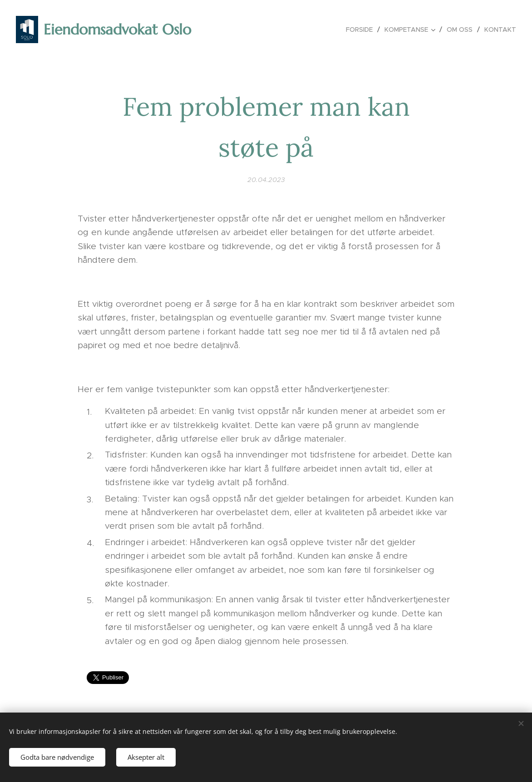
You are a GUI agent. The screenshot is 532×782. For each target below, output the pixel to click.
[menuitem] (362, 30)
